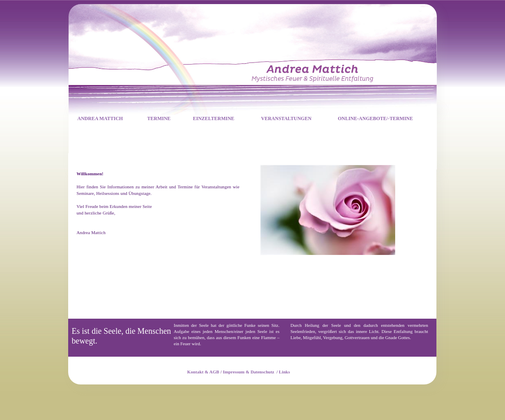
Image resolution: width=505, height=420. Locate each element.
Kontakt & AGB (204, 372)
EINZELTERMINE (214, 118)
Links (285, 372)
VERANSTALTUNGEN (286, 118)
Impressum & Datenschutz (249, 372)
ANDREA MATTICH (100, 118)
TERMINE (159, 118)
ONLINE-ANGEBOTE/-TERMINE (376, 118)
